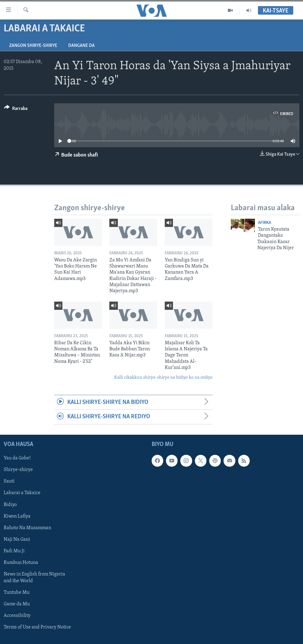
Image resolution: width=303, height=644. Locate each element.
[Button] (16, 110)
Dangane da (81, 46)
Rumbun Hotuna (21, 563)
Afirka (264, 223)
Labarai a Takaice (22, 493)
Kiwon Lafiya (17, 516)
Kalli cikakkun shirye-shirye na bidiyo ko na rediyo (163, 378)
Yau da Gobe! (17, 458)
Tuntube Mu (17, 593)
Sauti (9, 481)
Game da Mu (17, 604)
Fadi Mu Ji (14, 551)
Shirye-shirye (18, 470)
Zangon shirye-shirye (33, 46)
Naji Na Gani (17, 539)
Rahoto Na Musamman (27, 528)
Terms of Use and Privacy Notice (37, 627)
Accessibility (17, 616)
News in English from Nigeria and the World (34, 578)
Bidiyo (10, 504)
